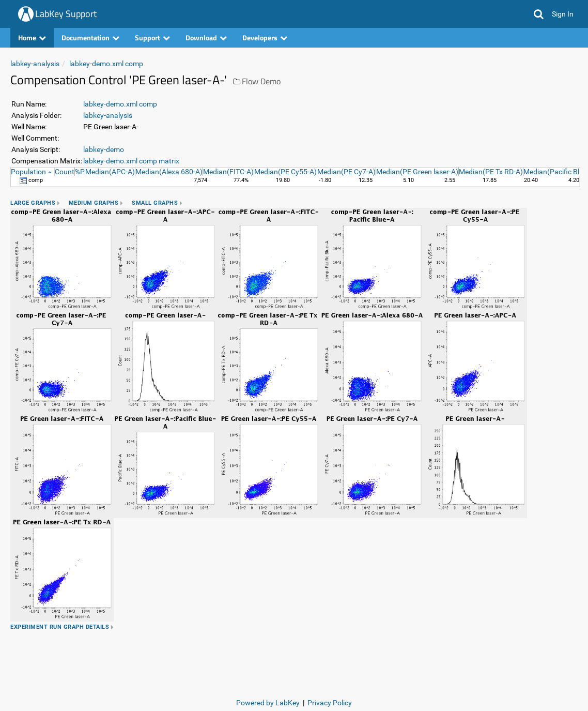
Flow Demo (261, 81)
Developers (265, 37)
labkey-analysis (35, 64)
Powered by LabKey (268, 703)
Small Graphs (155, 203)
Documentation (90, 37)
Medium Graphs (94, 203)
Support (152, 37)
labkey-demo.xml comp (106, 64)
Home (32, 37)
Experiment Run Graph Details (60, 627)
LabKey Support (66, 14)
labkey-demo (104, 149)
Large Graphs (33, 203)
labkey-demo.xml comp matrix (131, 161)
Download (206, 37)
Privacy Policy (330, 703)
